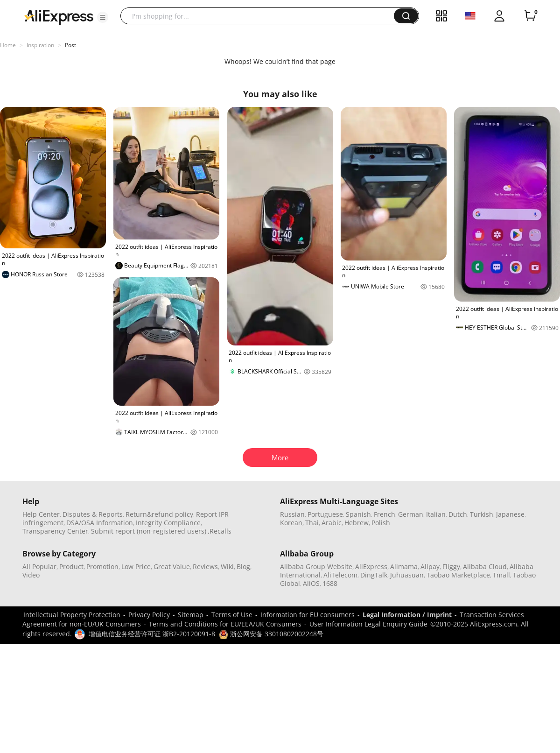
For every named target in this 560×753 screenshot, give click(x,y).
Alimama (404, 567)
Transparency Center (55, 531)
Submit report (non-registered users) (149, 531)
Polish (381, 523)
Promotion (102, 567)
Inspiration (40, 45)
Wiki (227, 567)
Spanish (358, 514)
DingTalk (374, 575)
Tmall (501, 575)
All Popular (39, 567)
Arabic (332, 523)
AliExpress (371, 567)
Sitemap (191, 615)
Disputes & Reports (93, 514)
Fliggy (451, 567)
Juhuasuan (407, 575)
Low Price (136, 567)
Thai (312, 523)
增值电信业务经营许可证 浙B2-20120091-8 (152, 634)
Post (70, 45)
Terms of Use (232, 615)
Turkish (482, 514)
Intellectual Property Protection (72, 615)
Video (31, 575)
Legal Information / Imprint (407, 615)
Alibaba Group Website (316, 567)
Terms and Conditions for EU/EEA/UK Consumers (225, 624)
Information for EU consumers (308, 615)
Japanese (510, 514)
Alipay (430, 567)
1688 (330, 583)
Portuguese (325, 514)
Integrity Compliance (168, 523)
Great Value (172, 567)
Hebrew (357, 523)
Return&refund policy (159, 514)
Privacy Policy (149, 615)
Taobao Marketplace (458, 575)
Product (71, 567)
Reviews (205, 567)
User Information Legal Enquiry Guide (368, 624)
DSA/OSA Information (100, 523)
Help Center (41, 514)
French (385, 514)
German (411, 514)
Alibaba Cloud (485, 567)
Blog (243, 567)
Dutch (458, 514)
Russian (292, 514)
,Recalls (220, 531)
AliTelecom (340, 575)
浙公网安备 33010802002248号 (271, 634)
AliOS (311, 583)
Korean (291, 523)
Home (8, 45)
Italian (436, 514)
